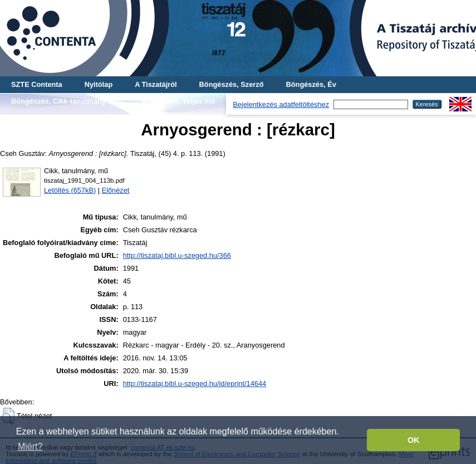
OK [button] (414, 440)
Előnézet (116, 190)
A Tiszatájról (156, 84)
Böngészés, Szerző (232, 84)
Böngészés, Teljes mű (178, 101)
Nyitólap (99, 84)
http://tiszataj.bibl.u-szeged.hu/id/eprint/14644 (195, 384)
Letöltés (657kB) (70, 190)
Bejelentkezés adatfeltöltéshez (281, 104)
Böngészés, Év (311, 84)
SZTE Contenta (37, 84)
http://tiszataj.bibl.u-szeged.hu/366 (177, 255)
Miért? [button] (30, 446)
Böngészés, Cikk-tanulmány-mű (65, 101)
